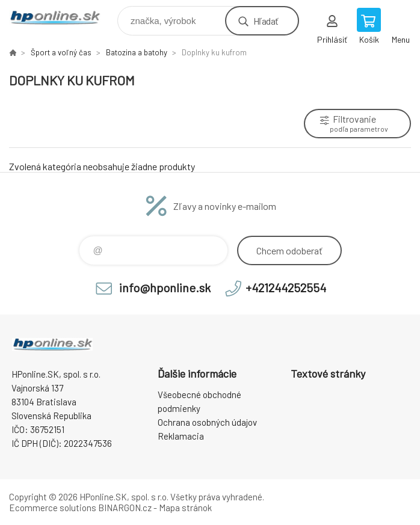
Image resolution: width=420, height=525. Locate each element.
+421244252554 (286, 287)
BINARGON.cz (125, 508)
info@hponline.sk (165, 287)
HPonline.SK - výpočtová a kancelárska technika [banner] (62, 18)
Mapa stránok (185, 508)
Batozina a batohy (137, 52)
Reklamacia (181, 436)
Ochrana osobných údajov (207, 422)
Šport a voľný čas (61, 52)
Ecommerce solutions (53, 508)
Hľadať (266, 21)
